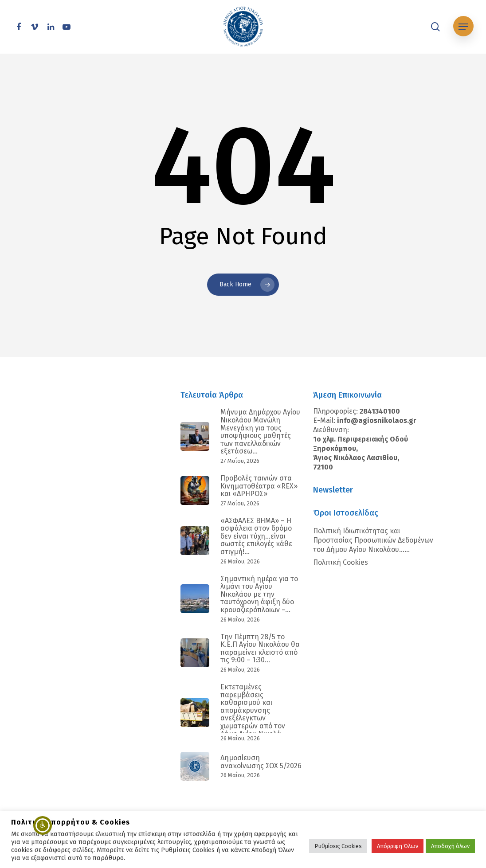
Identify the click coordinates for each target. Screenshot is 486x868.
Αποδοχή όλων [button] (450, 846)
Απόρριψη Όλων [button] (398, 846)
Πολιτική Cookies (341, 562)
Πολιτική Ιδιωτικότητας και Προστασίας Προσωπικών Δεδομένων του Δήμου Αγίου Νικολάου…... (373, 540)
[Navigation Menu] (463, 27)
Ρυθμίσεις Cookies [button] (338, 846)
